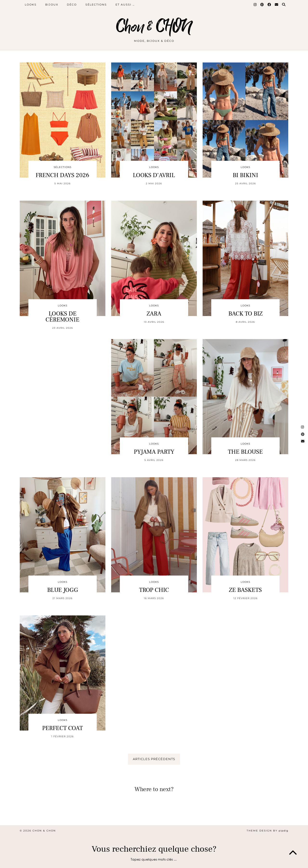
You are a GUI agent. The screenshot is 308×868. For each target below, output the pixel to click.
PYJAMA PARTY (154, 452)
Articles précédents (154, 759)
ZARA (154, 314)
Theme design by (267, 831)
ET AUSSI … (125, 5)
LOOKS (31, 5)
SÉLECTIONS (96, 5)
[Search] (284, 5)
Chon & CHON (154, 27)
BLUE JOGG (63, 590)
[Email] (277, 5)
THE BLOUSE (245, 452)
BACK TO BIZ (245, 314)
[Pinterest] (262, 5)
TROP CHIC (154, 590)
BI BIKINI (245, 175)
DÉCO (72, 5)
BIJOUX (52, 5)
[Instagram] (255, 5)
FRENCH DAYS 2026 (62, 175)
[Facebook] (269, 5)
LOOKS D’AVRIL (154, 175)
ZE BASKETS (245, 590)
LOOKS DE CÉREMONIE (62, 317)
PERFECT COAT (62, 728)
